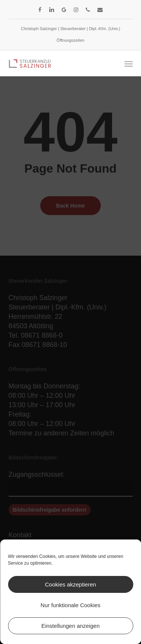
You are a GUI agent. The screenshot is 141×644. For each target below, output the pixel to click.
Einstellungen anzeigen (70, 626)
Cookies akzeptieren (71, 584)
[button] (129, 64)
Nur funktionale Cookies (70, 605)
